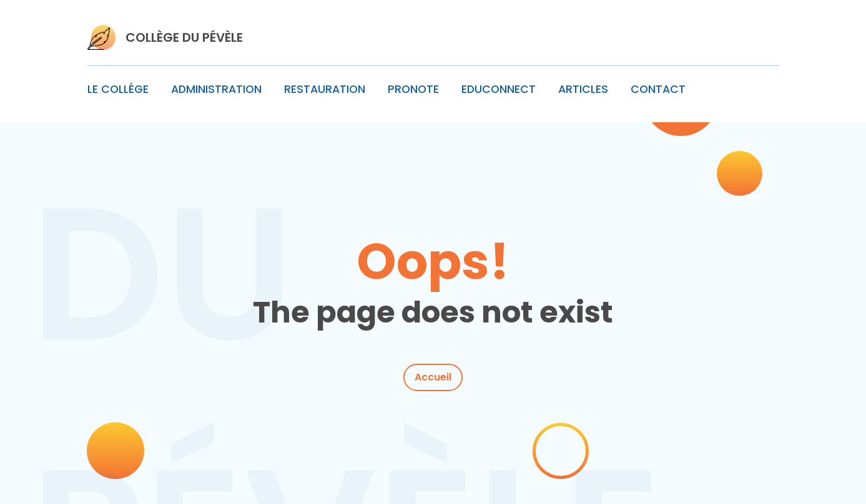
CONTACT (658, 89)
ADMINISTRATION (216, 89)
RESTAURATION (325, 89)
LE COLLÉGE (118, 89)
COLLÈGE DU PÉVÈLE (184, 37)
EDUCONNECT (499, 89)
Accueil (433, 377)
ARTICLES (583, 89)
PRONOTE (413, 89)
